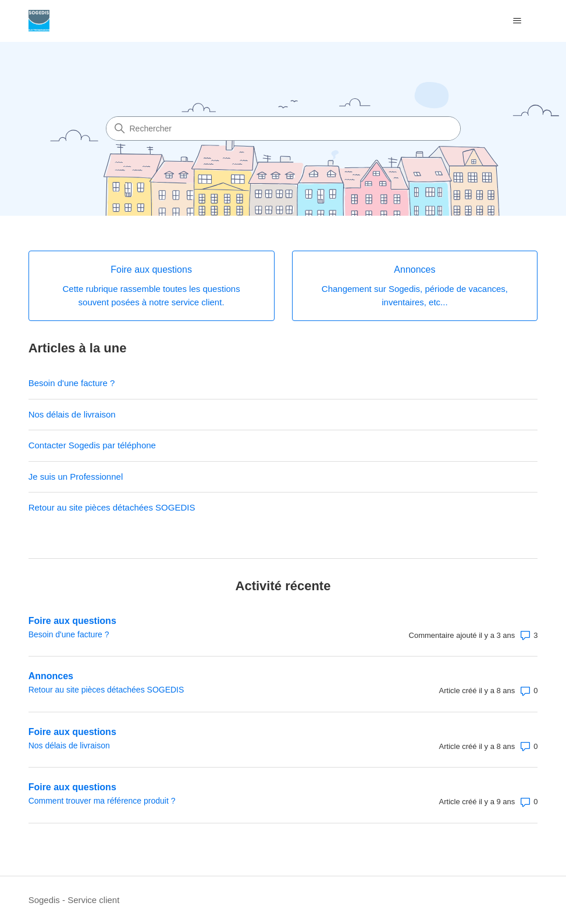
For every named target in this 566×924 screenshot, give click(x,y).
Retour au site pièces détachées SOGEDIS (112, 507)
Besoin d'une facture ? (72, 383)
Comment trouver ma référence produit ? (102, 801)
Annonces (51, 676)
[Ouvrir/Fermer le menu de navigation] (517, 21)
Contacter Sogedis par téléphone (92, 445)
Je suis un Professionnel (76, 477)
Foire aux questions (72, 621)
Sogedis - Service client (74, 900)
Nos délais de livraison (72, 414)
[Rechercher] (283, 129)
